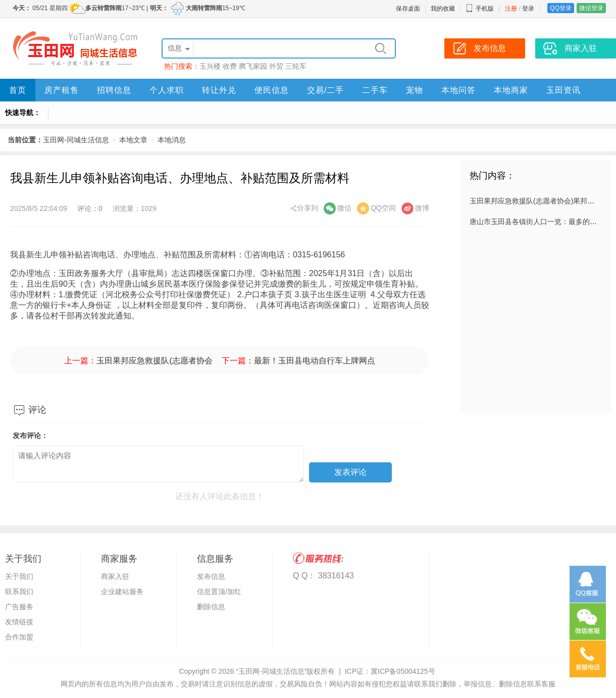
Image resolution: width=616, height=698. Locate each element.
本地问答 (458, 90)
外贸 (276, 66)
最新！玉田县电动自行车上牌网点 (315, 361)
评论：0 (90, 208)
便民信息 (272, 90)
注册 (511, 9)
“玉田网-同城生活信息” (271, 671)
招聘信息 (114, 90)
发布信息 (211, 576)
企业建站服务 (122, 592)
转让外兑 (219, 90)
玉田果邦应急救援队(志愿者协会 (154, 361)
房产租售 (62, 90)
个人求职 (167, 90)
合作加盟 (19, 637)
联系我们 (19, 592)
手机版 (480, 9)
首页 (18, 90)
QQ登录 (561, 8)
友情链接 (19, 622)
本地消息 (172, 140)
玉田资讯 (563, 90)
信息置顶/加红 (219, 592)
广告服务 (19, 607)
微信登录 (591, 8)
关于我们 (19, 576)
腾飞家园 (253, 66)
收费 (230, 66)
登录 (528, 9)
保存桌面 (408, 9)
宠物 (415, 90)
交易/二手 (325, 90)
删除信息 (211, 607)
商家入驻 (115, 576)
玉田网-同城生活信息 (76, 140)
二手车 (375, 90)
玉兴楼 (210, 66)
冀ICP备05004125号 (403, 671)
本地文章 (133, 140)
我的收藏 (443, 9)
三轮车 (296, 66)
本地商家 (511, 90)
